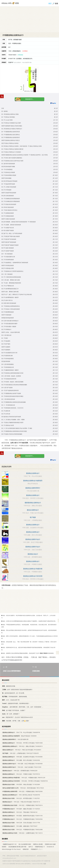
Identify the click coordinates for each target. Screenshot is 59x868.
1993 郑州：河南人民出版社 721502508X (21, 784)
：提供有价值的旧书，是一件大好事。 (13, 693)
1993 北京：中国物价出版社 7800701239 (23, 778)
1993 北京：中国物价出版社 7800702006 (22, 791)
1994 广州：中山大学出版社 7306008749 (21, 732)
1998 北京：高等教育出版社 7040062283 (19, 771)
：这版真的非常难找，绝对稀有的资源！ (16, 703)
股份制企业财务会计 (33, 473)
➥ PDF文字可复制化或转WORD (12, 660)
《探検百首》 (26, 849)
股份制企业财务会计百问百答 (33, 576)
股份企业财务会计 (33, 510)
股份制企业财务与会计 (33, 539)
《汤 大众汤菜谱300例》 (25, 844)
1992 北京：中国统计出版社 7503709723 (21, 774)
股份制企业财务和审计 (33, 488)
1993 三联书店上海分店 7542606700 (21, 795)
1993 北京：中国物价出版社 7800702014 (22, 805)
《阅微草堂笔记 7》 (40, 847)
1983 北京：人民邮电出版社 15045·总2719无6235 (20, 753)
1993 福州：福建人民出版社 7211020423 (21, 809)
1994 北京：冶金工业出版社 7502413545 (21, 767)
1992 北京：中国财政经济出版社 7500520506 (22, 819)
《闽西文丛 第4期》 (38, 844)
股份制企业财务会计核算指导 (33, 481)
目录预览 (25, 51)
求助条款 (21, 55)
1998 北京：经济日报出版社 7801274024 (23, 788)
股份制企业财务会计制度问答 (33, 569)
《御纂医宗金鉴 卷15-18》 (10, 844)
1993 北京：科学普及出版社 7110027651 (21, 798)
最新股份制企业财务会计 (33, 503)
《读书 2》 (31, 847)
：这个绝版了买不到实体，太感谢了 (13, 710)
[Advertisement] (29, 19)
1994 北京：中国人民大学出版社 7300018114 (21, 802)
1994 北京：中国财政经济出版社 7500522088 (22, 830)
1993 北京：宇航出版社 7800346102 (19, 812)
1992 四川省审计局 (15, 739)
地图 (45, 864)
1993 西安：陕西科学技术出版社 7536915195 (22, 816)
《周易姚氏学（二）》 (36, 849)
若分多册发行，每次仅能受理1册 (23, 62)
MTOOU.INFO (20, 864)
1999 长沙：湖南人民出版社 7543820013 (22, 746)
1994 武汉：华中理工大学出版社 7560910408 (22, 743)
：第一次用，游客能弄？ (11, 714)
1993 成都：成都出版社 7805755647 (19, 826)
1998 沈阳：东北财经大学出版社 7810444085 (22, 757)
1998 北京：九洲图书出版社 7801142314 (22, 833)
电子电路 (33, 517)
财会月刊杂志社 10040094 (19, 736)
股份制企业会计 (33, 554)
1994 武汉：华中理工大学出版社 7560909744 (25, 781)
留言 (50, 3)
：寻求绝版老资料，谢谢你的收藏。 (15, 697)
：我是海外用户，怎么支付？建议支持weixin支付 (17, 717)
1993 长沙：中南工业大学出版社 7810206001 (21, 750)
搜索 (57, 3)
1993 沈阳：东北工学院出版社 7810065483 (22, 764)
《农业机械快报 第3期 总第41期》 (17, 847)
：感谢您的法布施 (8, 686)
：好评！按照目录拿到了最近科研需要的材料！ (17, 690)
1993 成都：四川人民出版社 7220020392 (21, 760)
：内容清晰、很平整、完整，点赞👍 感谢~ (15, 721)
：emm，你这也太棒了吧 (10, 700)
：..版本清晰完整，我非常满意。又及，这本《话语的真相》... (22, 707)
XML (41, 864)
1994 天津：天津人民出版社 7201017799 (21, 823)
